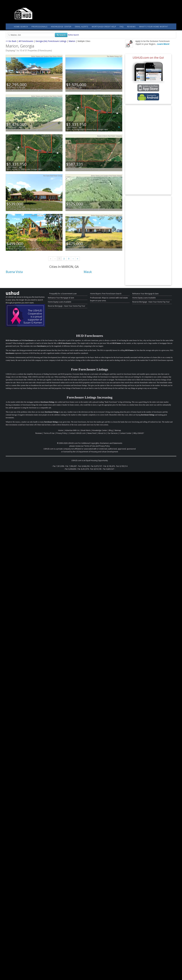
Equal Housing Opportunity (97, 460)
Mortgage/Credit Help (104, 27)
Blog (111, 430)
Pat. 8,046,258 (84, 466)
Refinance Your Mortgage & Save (61, 298)
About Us (102, 433)
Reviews (131, 27)
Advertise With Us (72, 430)
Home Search (21, 27)
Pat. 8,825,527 (109, 469)
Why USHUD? (139, 433)
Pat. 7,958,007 (71, 466)
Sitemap (118, 430)
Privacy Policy (62, 433)
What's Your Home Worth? (154, 27)
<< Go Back (11, 41)
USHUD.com (73, 443)
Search (61, 35)
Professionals (40, 27)
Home (61, 430)
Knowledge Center (61, 27)
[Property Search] (31, 35)
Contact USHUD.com (77, 433)
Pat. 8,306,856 (71, 469)
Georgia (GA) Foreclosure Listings (51, 41)
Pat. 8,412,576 (83, 469)
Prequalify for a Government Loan (63, 294)
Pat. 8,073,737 (96, 466)
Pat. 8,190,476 (109, 466)
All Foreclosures (26, 41)
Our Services (113, 433)
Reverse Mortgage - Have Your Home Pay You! (66, 306)
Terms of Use (49, 433)
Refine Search (73, 35)
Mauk (88, 272)
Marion (72, 41)
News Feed (92, 433)
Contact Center (125, 433)
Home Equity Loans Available (60, 302)
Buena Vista (14, 272)
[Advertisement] (148, 150)
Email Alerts (82, 27)
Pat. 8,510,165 (96, 469)
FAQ (122, 27)
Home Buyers (96, 294)
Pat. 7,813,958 (59, 466)
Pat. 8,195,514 (122, 466)
